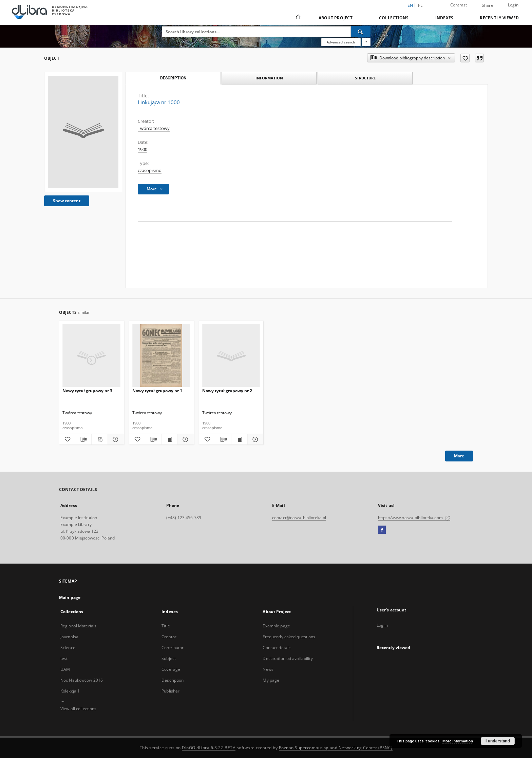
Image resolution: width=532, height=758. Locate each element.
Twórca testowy (154, 128)
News (268, 669)
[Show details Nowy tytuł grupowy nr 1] (185, 439)
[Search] (361, 32)
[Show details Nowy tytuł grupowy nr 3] (115, 439)
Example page (276, 626)
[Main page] (298, 18)
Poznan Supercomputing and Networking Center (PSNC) (336, 748)
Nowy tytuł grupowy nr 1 (157, 391)
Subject (169, 658)
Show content (67, 201)
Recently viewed (499, 18)
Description (173, 680)
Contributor (173, 648)
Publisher (170, 691)
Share (488, 5)
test (64, 658)
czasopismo (150, 170)
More (459, 456)
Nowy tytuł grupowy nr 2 (227, 391)
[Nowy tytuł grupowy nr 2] (231, 356)
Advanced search (341, 42)
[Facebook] (382, 530)
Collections (394, 18)
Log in (382, 625)
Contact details (277, 648)
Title (166, 626)
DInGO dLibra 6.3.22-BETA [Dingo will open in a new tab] (209, 748)
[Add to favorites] (465, 58)
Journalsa (69, 637)
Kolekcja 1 (70, 691)
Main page (70, 597)
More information (458, 741)
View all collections (78, 709)
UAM (65, 669)
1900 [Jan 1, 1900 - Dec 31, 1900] (142, 149)
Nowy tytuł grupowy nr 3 (87, 391)
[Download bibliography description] (83, 439)
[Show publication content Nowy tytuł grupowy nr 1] (169, 439)
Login (513, 5)
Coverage (171, 669)
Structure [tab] (365, 78)
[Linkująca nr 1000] (83, 132)
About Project (336, 18)
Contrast (459, 5)
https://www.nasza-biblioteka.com (414, 518)
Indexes (444, 18)
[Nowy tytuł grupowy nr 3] (91, 356)
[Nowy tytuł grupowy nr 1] (161, 356)
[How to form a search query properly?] (366, 42)
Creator (169, 637)
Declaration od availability (288, 658)
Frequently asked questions (289, 637)
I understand (498, 741)
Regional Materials (78, 626)
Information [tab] (269, 78)
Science (68, 648)
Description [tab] (173, 78)
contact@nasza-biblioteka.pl (299, 518)
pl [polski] (420, 5)
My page (271, 680)
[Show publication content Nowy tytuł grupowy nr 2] (239, 439)
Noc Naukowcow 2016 (82, 680)
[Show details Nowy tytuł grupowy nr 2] (255, 439)
